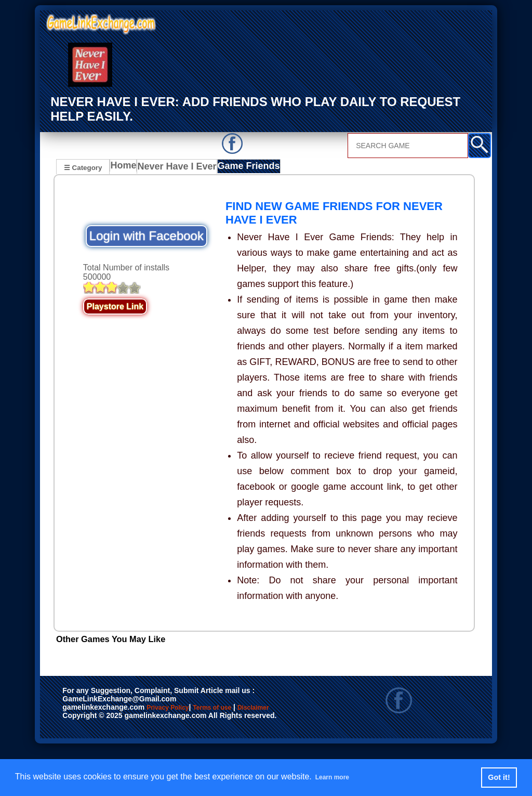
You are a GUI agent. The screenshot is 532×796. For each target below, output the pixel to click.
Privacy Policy (178, 709)
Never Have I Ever (178, 168)
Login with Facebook (147, 237)
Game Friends (244, 168)
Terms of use (243, 709)
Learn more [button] (338, 777)
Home (125, 168)
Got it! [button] (499, 777)
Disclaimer (86, 720)
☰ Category (83, 167)
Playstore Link (115, 308)
